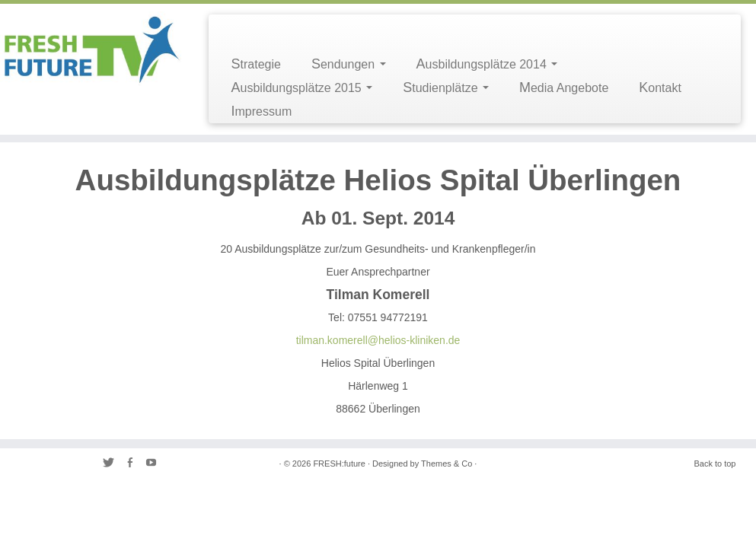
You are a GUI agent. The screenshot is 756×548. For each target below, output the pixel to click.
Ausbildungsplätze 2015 (302, 88)
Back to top (715, 464)
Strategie (256, 64)
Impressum (262, 111)
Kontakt (660, 88)
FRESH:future (339, 464)
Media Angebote (564, 88)
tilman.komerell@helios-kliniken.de (378, 340)
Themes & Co (447, 464)
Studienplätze (446, 88)
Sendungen (349, 64)
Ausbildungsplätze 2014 (487, 64)
